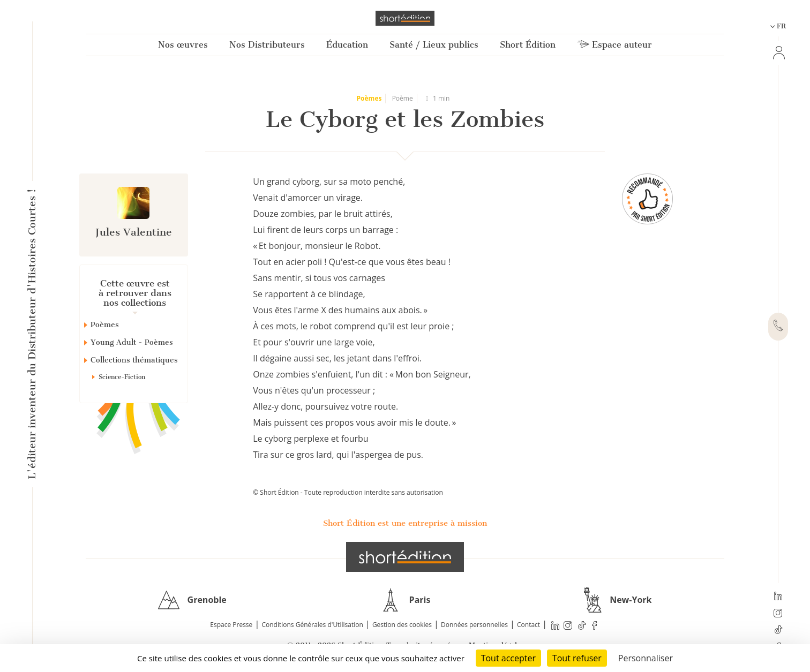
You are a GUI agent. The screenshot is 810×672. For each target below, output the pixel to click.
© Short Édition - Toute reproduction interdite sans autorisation (348, 492)
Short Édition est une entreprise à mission (405, 523)
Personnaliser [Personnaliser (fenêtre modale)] (646, 658)
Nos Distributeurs (267, 45)
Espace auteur (614, 45)
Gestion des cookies (402, 625)
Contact (528, 625)
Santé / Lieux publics (434, 45)
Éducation (347, 45)
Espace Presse (231, 625)
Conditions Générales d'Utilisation (312, 625)
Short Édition (528, 45)
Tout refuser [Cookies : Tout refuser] (577, 658)
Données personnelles (474, 625)
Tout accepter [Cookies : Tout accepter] (508, 658)
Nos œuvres (183, 45)
